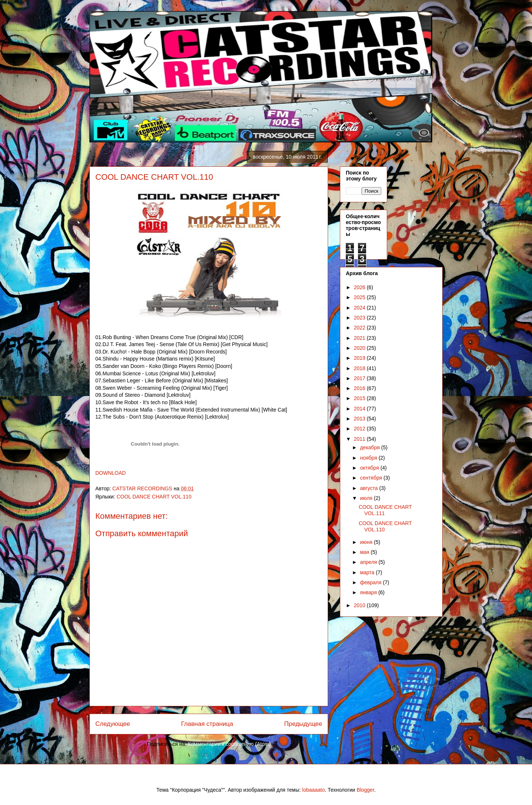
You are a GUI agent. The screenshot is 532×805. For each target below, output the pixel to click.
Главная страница (207, 724)
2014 (360, 409)
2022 (360, 328)
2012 (360, 429)
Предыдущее (303, 724)
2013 (360, 419)
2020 (360, 348)
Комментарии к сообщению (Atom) (229, 744)
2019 (360, 358)
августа (369, 488)
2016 (360, 388)
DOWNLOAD (110, 473)
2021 (360, 338)
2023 (360, 318)
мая (365, 552)
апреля (369, 562)
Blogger (365, 790)
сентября (372, 478)
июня (367, 542)
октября (370, 468)
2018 (360, 368)
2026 (360, 287)
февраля (371, 582)
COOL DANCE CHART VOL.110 (154, 497)
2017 (360, 378)
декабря (370, 447)
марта (368, 572)
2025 (360, 297)
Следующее (113, 724)
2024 (360, 308)
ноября (369, 458)
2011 (360, 439)
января (369, 592)
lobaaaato (314, 790)
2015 (360, 398)
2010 (360, 605)
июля (367, 498)
